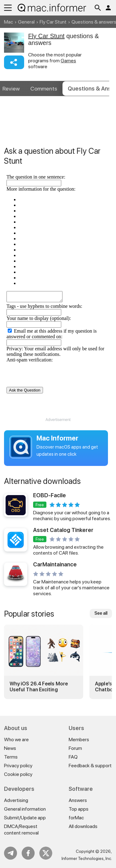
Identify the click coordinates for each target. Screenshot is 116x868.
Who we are (16, 740)
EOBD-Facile (49, 495)
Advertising (16, 800)
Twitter (46, 853)
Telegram (11, 853)
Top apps (79, 809)
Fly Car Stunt (53, 22)
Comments (44, 89)
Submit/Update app (25, 818)
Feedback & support (90, 766)
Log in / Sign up (108, 8)
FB (28, 853)
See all (101, 613)
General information (25, 809)
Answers (78, 800)
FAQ (73, 757)
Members (79, 740)
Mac (9, 22)
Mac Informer (57, 438)
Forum (75, 748)
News (10, 748)
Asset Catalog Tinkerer (63, 530)
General (26, 22)
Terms (11, 757)
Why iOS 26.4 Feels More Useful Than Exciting (39, 687)
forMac (76, 818)
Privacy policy (18, 766)
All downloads (83, 826)
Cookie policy (18, 774)
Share (14, 62)
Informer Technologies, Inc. (87, 858)
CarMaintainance (55, 564)
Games (68, 61)
